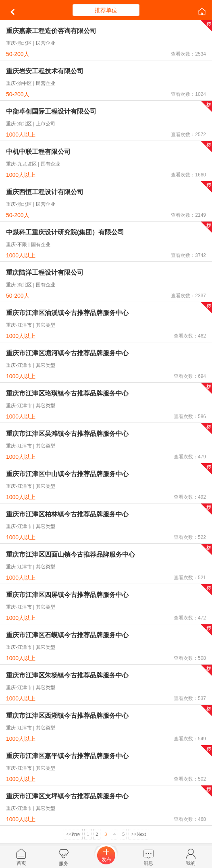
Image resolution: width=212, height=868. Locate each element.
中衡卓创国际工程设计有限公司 (51, 111)
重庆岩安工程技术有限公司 (45, 71)
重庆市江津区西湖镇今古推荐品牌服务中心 (67, 716)
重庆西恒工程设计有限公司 (45, 192)
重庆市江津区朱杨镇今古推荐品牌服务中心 (67, 675)
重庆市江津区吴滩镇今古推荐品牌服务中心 (67, 434)
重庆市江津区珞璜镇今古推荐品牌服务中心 (67, 393)
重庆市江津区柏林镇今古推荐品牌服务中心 (67, 514)
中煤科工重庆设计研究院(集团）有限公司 (65, 232)
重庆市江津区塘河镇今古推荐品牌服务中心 (67, 353)
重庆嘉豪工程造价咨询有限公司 (51, 31)
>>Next (138, 834)
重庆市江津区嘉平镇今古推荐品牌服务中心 (67, 756)
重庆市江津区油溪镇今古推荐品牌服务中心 (67, 313)
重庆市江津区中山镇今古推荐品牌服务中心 (67, 474)
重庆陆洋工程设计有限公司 (45, 272)
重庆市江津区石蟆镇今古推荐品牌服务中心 (67, 635)
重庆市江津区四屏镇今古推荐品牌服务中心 (67, 595)
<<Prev (73, 834)
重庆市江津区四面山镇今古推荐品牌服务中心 (71, 554)
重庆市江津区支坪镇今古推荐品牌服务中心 (67, 796)
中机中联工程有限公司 (38, 152)
